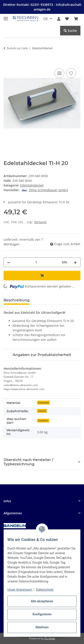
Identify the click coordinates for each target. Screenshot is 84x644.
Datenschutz (45, 590)
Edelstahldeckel (32, 185)
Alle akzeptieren (42, 601)
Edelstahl (43, 403)
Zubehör (43, 421)
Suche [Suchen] (70, 31)
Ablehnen (42, 627)
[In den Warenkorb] (7, 62)
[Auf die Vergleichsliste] (59, 73)
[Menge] (36, 262)
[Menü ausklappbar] (6, 17)
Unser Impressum (20, 590)
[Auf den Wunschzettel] (71, 73)
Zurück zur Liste (17, 48)
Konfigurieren (42, 614)
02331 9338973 (42, 5)
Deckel (42, 411)
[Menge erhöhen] (75, 262)
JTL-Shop (50, 638)
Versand (40, 222)
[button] (59, 19)
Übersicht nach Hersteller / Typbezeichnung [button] (28, 462)
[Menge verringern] (9, 262)
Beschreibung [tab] (17, 300)
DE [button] (46, 19)
